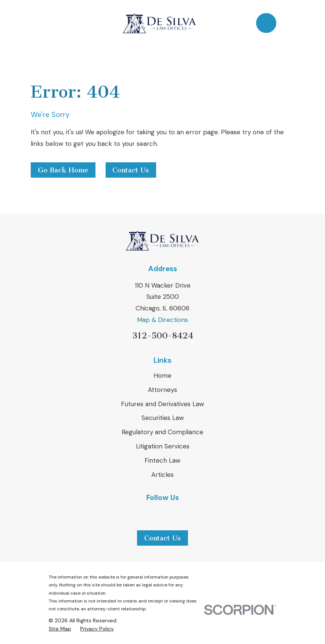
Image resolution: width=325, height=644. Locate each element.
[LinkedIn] (143, 513)
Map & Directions (162, 320)
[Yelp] (162, 513)
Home (162, 375)
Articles (162, 475)
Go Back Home (63, 170)
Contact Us (131, 170)
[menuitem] (60, 629)
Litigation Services (163, 446)
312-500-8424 (163, 336)
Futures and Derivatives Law (162, 404)
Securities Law (163, 418)
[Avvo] (182, 513)
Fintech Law (162, 460)
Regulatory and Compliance (162, 432)
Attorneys (162, 390)
